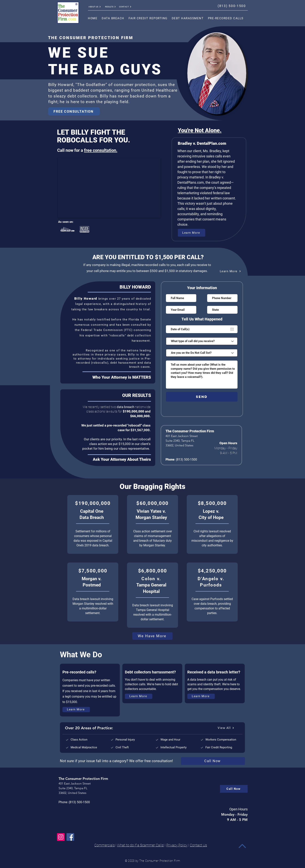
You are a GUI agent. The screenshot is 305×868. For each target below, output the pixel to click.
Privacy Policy (177, 845)
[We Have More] (152, 636)
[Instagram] (61, 837)
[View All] (226, 728)
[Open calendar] (232, 329)
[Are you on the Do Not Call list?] (202, 353)
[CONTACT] (125, 7)
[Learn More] (192, 233)
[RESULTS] (110, 7)
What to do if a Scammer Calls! (141, 845)
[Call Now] (213, 761)
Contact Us (198, 845)
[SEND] (202, 397)
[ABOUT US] (95, 7)
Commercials (105, 845)
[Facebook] (70, 837)
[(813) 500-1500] (232, 6)
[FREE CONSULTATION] (74, 111)
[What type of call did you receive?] (202, 341)
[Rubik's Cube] (67, 229)
